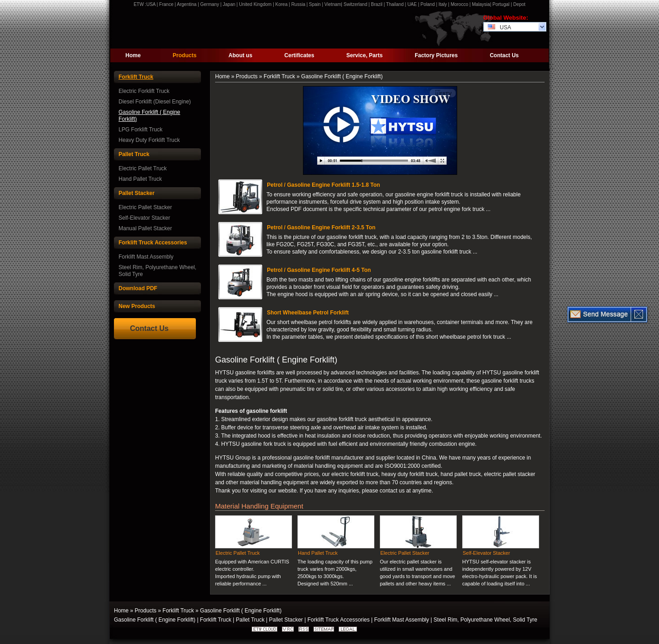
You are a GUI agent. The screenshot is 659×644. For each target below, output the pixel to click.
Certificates (299, 55)
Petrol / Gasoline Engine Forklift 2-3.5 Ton (321, 227)
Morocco (459, 4)
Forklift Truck (136, 77)
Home (133, 55)
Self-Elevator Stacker (144, 218)
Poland (428, 4)
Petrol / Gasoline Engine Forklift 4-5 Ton (319, 270)
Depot (519, 4)
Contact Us (504, 55)
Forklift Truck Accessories (153, 243)
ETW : (140, 4)
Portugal (501, 4)
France (166, 4)
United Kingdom (255, 4)
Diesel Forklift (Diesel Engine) (155, 102)
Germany (210, 4)
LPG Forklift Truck (140, 130)
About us (240, 55)
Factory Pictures (436, 55)
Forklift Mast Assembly (146, 257)
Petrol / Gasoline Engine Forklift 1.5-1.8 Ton (323, 185)
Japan (229, 4)
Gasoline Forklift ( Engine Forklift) (149, 116)
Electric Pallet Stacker (145, 207)
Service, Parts (365, 55)
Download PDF (138, 288)
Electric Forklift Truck (144, 91)
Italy (443, 4)
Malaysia (481, 4)
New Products (137, 306)
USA (151, 4)
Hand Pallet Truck (140, 179)
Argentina (187, 4)
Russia (298, 4)
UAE (412, 4)
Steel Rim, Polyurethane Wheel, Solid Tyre (157, 271)
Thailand (395, 4)
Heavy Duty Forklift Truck (149, 140)
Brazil (377, 4)
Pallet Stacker (137, 193)
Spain (315, 4)
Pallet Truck (134, 154)
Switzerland (356, 4)
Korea (282, 4)
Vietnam (333, 4)
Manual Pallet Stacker (145, 228)
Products (184, 55)
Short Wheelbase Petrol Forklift (308, 313)
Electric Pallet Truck (143, 168)
